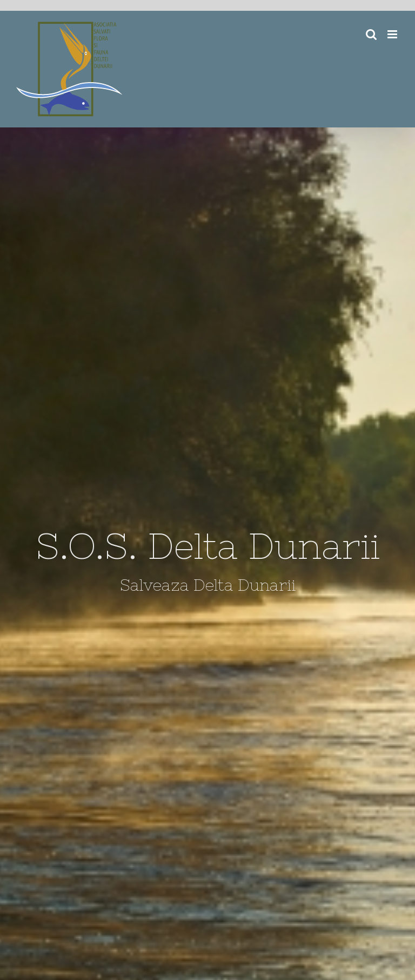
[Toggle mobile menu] (393, 34)
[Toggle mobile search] (371, 34)
